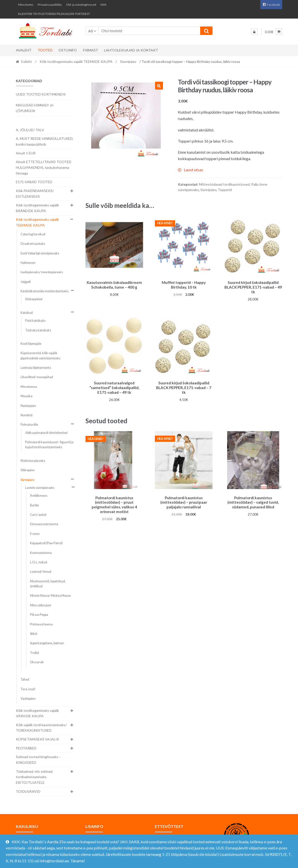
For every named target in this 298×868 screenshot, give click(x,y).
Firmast (91, 50)
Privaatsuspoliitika (50, 5)
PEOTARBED (26, 748)
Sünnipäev (128, 62)
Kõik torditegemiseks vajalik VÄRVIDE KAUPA (37, 713)
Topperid (225, 190)
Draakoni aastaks (33, 244)
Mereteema (29, 387)
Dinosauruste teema (44, 524)
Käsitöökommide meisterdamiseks (45, 291)
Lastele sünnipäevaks (40, 488)
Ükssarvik (37, 662)
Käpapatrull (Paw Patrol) (46, 543)
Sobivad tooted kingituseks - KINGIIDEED (38, 760)
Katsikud (27, 313)
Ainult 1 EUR (26, 153)
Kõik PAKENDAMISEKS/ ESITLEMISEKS (35, 194)
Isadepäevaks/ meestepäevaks (42, 272)
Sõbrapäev (28, 470)
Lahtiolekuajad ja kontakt (131, 50)
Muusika (27, 396)
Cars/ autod (38, 515)
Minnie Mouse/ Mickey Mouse (50, 596)
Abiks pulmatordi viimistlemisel (46, 433)
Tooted (45, 50)
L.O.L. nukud (39, 562)
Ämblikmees (39, 496)
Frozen (35, 534)
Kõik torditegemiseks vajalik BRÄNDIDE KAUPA (37, 208)
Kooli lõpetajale (31, 344)
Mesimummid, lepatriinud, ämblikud (48, 584)
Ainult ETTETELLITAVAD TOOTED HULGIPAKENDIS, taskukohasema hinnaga (44, 167)
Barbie (34, 505)
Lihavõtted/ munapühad (37, 377)
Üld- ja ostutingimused (81, 5)
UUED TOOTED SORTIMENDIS (41, 94)
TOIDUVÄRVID (28, 791)
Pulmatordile (29, 425)
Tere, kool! (28, 689)
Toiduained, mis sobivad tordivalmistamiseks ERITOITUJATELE (34, 777)
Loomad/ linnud (41, 572)
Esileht (27, 62)
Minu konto (26, 5)
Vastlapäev (28, 699)
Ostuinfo (68, 50)
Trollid (34, 653)
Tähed (25, 680)
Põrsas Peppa (39, 615)
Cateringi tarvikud (33, 234)
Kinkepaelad (34, 299)
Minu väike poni (41, 605)
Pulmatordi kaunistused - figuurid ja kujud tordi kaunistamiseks (49, 445)
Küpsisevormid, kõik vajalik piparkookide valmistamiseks (41, 356)
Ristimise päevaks (33, 461)
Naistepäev (28, 406)
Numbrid (27, 415)
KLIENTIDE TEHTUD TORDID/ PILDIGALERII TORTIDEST (54, 14)
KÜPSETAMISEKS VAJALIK (38, 739)
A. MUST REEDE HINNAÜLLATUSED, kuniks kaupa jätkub (45, 141)
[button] (159, 86)
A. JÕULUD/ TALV (30, 130)
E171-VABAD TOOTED (34, 182)
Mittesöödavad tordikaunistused (224, 184)
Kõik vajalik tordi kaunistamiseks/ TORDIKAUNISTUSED (41, 728)
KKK (104, 5)
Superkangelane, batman (47, 643)
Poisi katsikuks (35, 321)
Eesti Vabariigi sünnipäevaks (40, 253)
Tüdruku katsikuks (38, 330)
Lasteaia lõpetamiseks (36, 368)
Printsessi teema (41, 624)
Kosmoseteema (41, 553)
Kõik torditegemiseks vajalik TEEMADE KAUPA (76, 62)
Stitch (34, 634)
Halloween (28, 263)
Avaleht (24, 50)
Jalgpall (26, 282)
